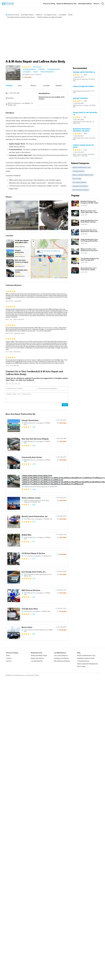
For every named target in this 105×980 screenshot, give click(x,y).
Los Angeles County (50, 15)
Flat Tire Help (77, 179)
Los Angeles (62, 15)
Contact (9, 658)
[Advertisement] (18, 39)
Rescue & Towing (49, 4)
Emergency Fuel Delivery (80, 186)
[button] (49, 258)
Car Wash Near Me (37, 661)
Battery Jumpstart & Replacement (83, 175)
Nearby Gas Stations (37, 658)
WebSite (11, 98)
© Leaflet (55, 278)
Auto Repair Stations (85, 4)
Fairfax (70, 15)
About (8, 656)
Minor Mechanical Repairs (81, 190)
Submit (65, 405)
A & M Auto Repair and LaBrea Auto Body (49, 17)
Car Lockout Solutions (79, 182)
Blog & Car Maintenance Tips (67, 4)
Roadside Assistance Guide (86, 658)
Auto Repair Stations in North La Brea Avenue (21, 17)
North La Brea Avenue (47, 72)
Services (9, 661)
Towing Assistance (78, 171)
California (39, 15)
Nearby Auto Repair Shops (39, 656)
